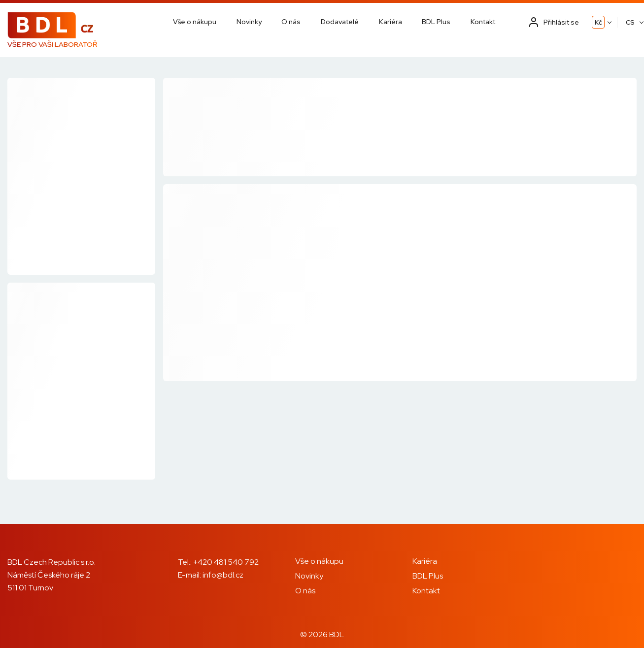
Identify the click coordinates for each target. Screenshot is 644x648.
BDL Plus (436, 22)
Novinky (249, 22)
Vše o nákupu (195, 22)
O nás (291, 22)
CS (630, 22)
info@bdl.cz (223, 575)
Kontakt (483, 22)
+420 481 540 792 (226, 562)
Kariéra (390, 22)
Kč (598, 22)
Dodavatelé (340, 22)
